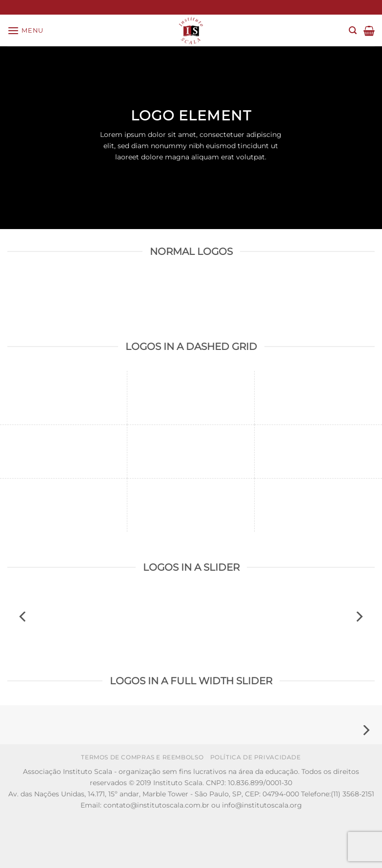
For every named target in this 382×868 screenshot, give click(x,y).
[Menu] (25, 30)
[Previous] (23, 617)
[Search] (353, 30)
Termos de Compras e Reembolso (142, 757)
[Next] (359, 617)
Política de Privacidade (256, 757)
